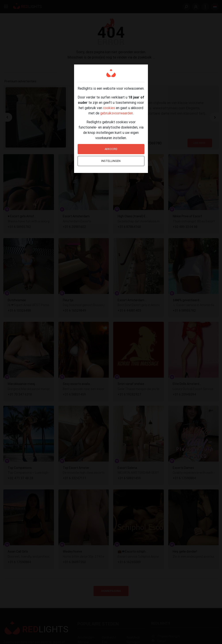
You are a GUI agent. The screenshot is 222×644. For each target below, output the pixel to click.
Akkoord (111, 149)
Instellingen (111, 161)
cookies (109, 108)
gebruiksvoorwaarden (117, 113)
